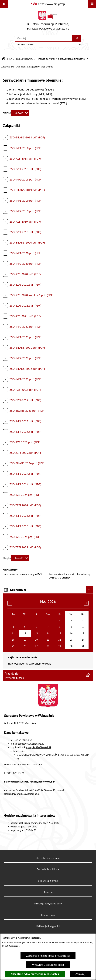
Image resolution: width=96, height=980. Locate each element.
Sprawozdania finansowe (72, 59)
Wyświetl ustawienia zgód (48, 965)
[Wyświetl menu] (92, 4)
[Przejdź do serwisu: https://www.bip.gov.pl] (48, 4)
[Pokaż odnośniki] (4, 4)
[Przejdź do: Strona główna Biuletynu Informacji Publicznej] (3, 59)
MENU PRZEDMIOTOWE (20, 59)
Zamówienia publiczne (48, 869)
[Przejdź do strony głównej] (48, 21)
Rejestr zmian (48, 915)
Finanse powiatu (46, 59)
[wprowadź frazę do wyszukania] (44, 38)
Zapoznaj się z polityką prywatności (48, 956)
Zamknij (80, 974)
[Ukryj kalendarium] (89, 590)
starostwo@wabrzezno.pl (31, 744)
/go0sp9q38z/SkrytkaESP (39, 747)
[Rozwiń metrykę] (20, 113)
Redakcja (48, 892)
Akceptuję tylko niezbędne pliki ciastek (35, 974)
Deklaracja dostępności (48, 926)
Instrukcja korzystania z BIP (48, 904)
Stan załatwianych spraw (48, 858)
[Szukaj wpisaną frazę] (77, 38)
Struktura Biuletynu (48, 881)
